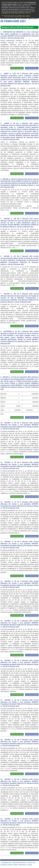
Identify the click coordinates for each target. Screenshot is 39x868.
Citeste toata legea (17, 68)
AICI (6, 13)
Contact (30, 865)
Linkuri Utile (32, 863)
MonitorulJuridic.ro (21, 863)
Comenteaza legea (32, 68)
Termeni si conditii (6, 865)
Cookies (15, 865)
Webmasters (23, 865)
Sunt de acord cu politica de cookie (16, 15)
